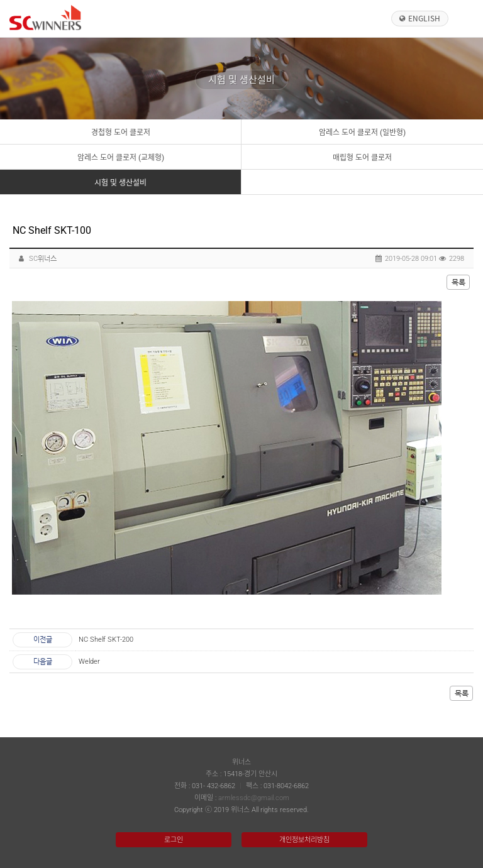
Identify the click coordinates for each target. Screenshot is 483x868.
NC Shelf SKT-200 (106, 640)
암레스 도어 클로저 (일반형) (362, 133)
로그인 (174, 840)
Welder (89, 662)
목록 (458, 282)
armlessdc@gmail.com (254, 798)
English (424, 18)
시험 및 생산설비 (120, 183)
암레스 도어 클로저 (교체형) (121, 158)
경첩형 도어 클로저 (121, 133)
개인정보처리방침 (304, 840)
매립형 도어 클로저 (362, 158)
